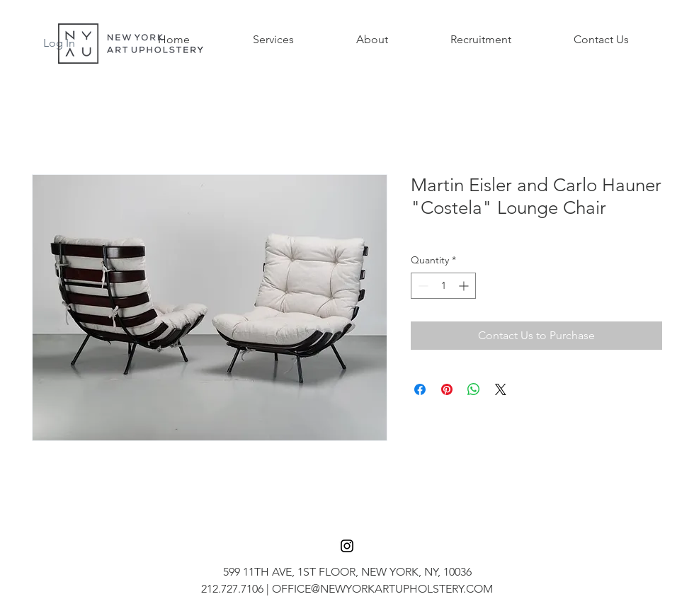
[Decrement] (422, 286)
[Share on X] (501, 389)
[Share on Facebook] (420, 389)
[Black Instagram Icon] (347, 546)
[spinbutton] (443, 286)
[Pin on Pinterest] (447, 389)
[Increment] (465, 286)
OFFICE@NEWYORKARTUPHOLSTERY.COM (382, 589)
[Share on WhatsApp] (474, 389)
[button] (273, 40)
